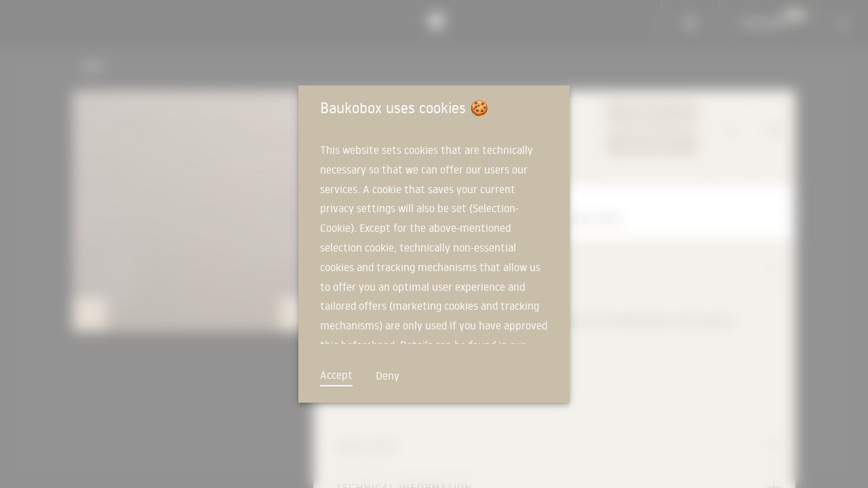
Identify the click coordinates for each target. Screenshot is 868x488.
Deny (388, 375)
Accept (336, 375)
